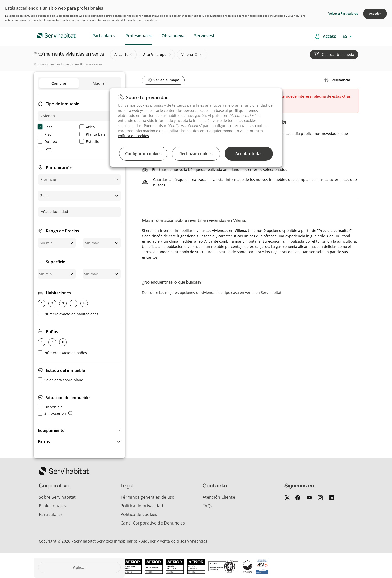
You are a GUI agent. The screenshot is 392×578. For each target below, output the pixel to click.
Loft (44, 149)
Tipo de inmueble (63, 104)
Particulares (104, 36)
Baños (52, 332)
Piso (45, 134)
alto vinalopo (157, 55)
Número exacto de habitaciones (68, 314)
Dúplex (47, 142)
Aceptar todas (249, 154)
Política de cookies (133, 136)
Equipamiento (51, 430)
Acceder (375, 14)
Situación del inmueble (68, 398)
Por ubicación (59, 168)
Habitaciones (58, 293)
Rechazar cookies (196, 154)
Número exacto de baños (62, 353)
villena (189, 55)
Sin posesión (52, 413)
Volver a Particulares (343, 14)
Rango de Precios (63, 231)
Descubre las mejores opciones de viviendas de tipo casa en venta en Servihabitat (212, 292)
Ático (87, 127)
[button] (79, 430)
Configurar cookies (143, 154)
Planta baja (93, 134)
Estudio (89, 142)
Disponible (50, 407)
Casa (45, 127)
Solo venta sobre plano (60, 380)
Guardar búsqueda (338, 54)
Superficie (56, 262)
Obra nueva (173, 36)
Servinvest (204, 36)
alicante (123, 55)
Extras (44, 442)
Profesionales (138, 36)
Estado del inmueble (65, 370)
